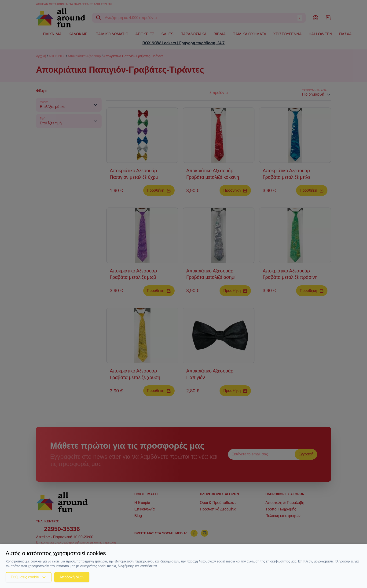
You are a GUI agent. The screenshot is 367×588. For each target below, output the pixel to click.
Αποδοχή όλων (72, 577)
